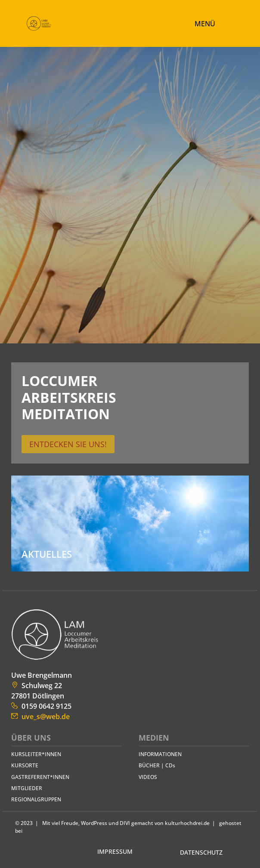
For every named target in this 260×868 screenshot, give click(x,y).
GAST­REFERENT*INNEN (40, 777)
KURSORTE (25, 765)
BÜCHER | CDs (157, 765)
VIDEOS (148, 777)
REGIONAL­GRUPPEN (36, 799)
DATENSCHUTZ (201, 852)
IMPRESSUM (115, 851)
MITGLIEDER (27, 788)
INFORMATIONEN (160, 754)
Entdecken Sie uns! (68, 444)
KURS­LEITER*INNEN (36, 754)
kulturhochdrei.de (187, 823)
